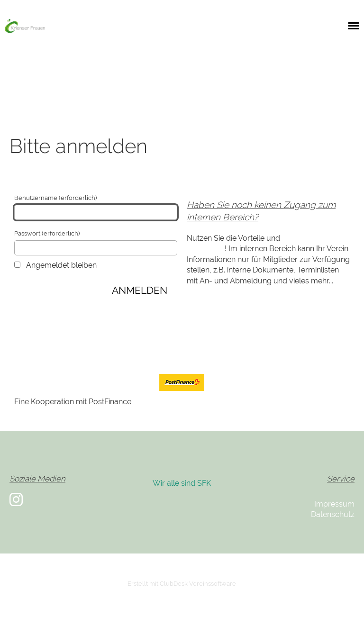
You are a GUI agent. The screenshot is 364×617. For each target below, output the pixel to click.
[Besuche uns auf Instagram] (16, 500)
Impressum (334, 504)
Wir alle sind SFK (182, 483)
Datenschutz (333, 514)
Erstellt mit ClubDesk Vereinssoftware (182, 584)
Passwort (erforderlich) (96, 243)
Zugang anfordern (46, 329)
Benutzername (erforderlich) (96, 207)
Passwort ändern (44, 340)
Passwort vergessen (121, 329)
